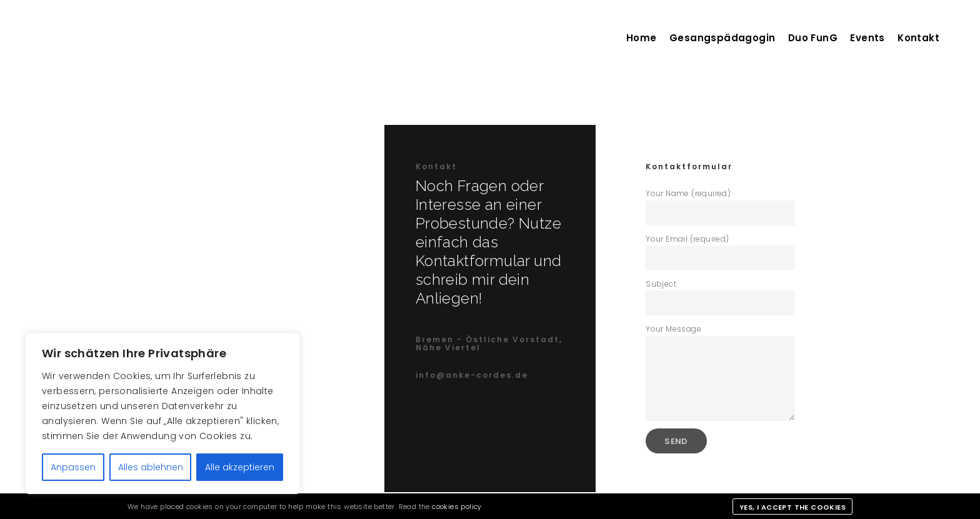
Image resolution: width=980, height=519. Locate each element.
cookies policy (457, 507)
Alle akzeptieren (240, 467)
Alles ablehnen (151, 467)
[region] (162, 413)
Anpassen (73, 467)
